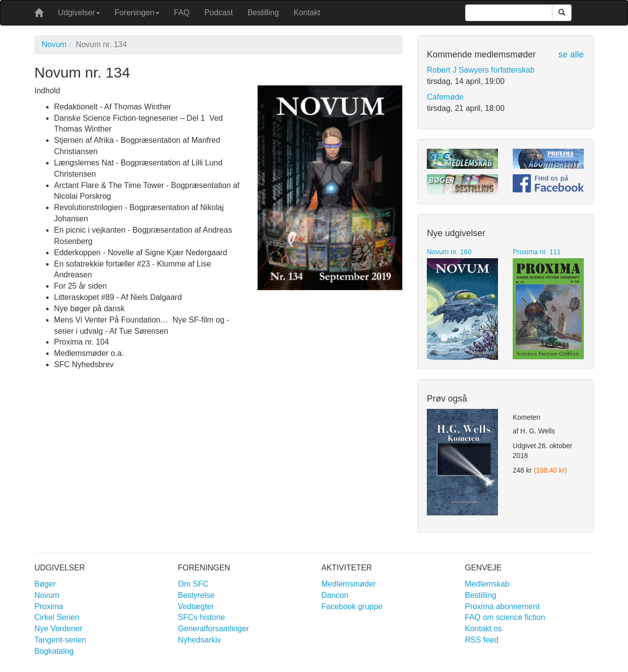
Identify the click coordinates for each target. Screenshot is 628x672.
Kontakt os (484, 629)
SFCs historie (202, 617)
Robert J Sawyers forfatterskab (481, 70)
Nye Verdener (58, 629)
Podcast (219, 13)
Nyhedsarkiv (200, 640)
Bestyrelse (196, 595)
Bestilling (263, 13)
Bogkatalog (54, 651)
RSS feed (482, 640)
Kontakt (307, 13)
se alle (571, 54)
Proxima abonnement (502, 606)
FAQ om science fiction (505, 617)
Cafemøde (445, 97)
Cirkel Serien (57, 617)
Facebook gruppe (352, 606)
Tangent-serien (60, 640)
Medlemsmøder (349, 584)
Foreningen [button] (137, 13)
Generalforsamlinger (214, 629)
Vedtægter (196, 606)
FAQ (182, 13)
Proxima (49, 606)
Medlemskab (487, 584)
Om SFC (193, 584)
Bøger (45, 584)
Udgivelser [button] (79, 13)
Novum (54, 44)
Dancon (335, 595)
